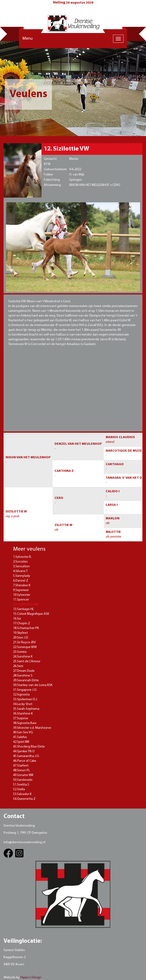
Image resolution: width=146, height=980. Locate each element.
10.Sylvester (22, 595)
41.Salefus (20, 737)
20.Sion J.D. (21, 638)
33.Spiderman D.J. (25, 699)
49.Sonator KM (23, 775)
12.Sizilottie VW (26, 604)
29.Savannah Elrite (26, 680)
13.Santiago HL (23, 609)
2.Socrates (20, 562)
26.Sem (18, 666)
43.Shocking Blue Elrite (29, 747)
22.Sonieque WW (25, 647)
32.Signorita (21, 695)
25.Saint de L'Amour (27, 661)
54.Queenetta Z (24, 799)
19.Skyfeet (20, 633)
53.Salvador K (22, 794)
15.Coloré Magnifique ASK (31, 614)
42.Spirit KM (21, 742)
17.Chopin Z (22, 623)
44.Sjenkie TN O (24, 751)
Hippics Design (31, 978)
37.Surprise (21, 718)
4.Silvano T (20, 571)
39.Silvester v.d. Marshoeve (32, 728)
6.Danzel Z (21, 581)
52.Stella (19, 789)
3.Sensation (21, 566)
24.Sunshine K (23, 657)
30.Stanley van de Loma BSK (33, 685)
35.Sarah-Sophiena (26, 709)
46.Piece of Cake (25, 761)
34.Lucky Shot (23, 704)
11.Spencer (21, 600)
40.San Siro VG (23, 732)
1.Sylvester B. (22, 557)
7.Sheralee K (22, 585)
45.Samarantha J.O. (26, 756)
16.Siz (17, 619)
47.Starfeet (21, 766)
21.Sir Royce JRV (24, 642)
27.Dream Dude (24, 671)
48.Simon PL (21, 770)
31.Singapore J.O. (25, 690)
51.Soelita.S (21, 785)
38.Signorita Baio (25, 723)
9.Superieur (21, 590)
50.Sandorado (23, 780)
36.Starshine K (23, 714)
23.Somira (20, 652)
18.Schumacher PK (26, 628)
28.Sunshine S (23, 676)
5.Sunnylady (22, 576)
